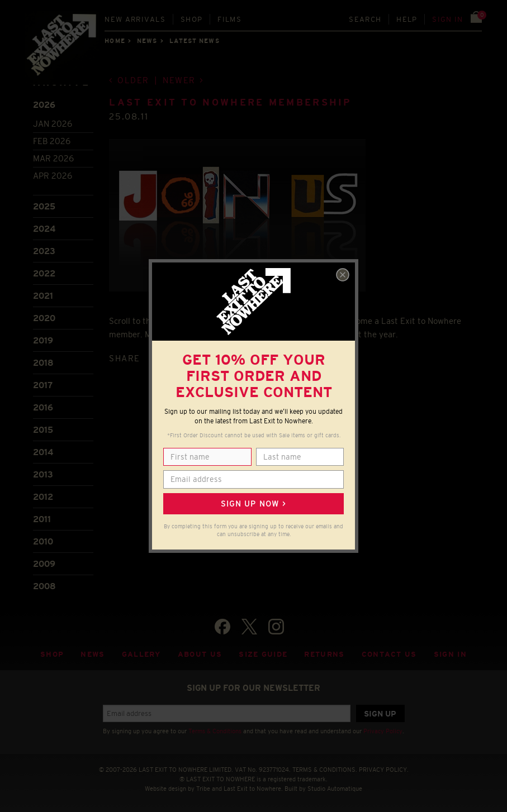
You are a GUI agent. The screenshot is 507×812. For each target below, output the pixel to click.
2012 (43, 497)
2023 (44, 251)
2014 (43, 452)
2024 (44, 229)
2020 (44, 318)
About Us (200, 654)
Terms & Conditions (215, 731)
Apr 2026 (53, 176)
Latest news (195, 41)
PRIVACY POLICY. (384, 770)
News (147, 41)
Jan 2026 (53, 124)
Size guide (263, 654)
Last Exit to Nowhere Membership (230, 102)
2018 (43, 363)
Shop (191, 19)
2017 (43, 385)
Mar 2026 (53, 158)
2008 (44, 586)
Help (407, 19)
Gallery (141, 654)
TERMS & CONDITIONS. (325, 770)
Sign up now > (253, 504)
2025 (44, 206)
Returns (324, 654)
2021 (43, 296)
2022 (44, 273)
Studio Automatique (335, 789)
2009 (44, 564)
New (135, 19)
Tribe (203, 789)
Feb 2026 (52, 141)
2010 (43, 541)
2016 (43, 407)
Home (115, 41)
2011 (42, 519)
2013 (43, 474)
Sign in (447, 19)
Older (133, 80)
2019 (43, 340)
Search (365, 19)
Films (229, 19)
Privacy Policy (383, 731)
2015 (43, 430)
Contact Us (389, 654)
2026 (44, 105)
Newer (179, 80)
